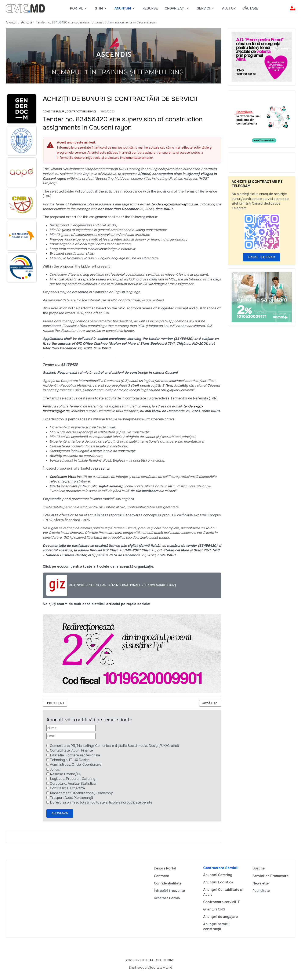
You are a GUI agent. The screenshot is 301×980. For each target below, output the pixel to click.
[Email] (71, 736)
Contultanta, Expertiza (67, 788)
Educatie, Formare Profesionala (75, 755)
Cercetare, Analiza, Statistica (73, 784)
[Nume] (71, 728)
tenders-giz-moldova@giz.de (175, 204)
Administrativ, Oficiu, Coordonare (76, 765)
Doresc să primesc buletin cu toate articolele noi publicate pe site (101, 802)
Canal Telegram (262, 257)
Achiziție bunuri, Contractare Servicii (70, 112)
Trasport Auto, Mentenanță (71, 798)
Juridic (55, 769)
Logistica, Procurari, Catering (73, 779)
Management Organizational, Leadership (82, 793)
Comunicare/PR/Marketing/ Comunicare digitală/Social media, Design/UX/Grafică (114, 746)
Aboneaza (60, 813)
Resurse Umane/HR (66, 774)
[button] (79, 8)
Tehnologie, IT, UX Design (70, 760)
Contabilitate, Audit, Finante (71, 750)
